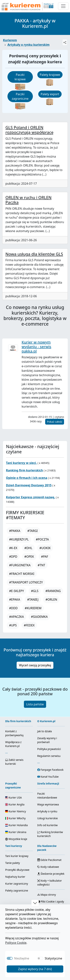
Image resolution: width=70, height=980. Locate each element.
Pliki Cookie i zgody (51, 901)
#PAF (45, 557)
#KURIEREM (33, 608)
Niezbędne (22, 958)
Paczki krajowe (20, 77)
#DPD (13, 557)
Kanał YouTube (50, 777)
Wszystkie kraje (16, 839)
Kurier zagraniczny (17, 884)
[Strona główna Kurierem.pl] (27, 6)
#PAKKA (15, 531)
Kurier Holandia (17, 825)
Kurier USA (14, 797)
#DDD (13, 608)
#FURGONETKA (20, 565)
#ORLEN (51, 600)
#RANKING (53, 591)
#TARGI (33, 531)
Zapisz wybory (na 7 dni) (35, 969)
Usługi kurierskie (48, 818)
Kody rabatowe (48, 867)
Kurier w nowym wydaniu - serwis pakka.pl (36, 347)
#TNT (41, 565)
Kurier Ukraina (16, 832)
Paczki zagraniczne (20, 96)
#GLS (35, 591)
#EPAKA (15, 600)
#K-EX (13, 548)
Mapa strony (47, 895)
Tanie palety (13, 863)
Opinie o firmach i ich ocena (27, 478)
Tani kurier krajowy (17, 856)
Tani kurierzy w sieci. (21, 463)
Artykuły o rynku (47, 811)
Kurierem (10, 40)
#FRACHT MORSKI (22, 574)
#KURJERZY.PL (19, 539)
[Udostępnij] (65, 42)
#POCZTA (42, 539)
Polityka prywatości (49, 749)
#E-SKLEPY (17, 591)
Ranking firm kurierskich (24, 470)
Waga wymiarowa (48, 804)
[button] (35, 903)
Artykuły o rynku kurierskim (28, 45)
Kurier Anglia (15, 804)
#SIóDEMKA (39, 617)
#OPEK (29, 557)
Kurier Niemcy (16, 811)
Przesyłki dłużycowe (17, 870)
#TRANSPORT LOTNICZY (26, 582)
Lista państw (35, 704)
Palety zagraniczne (17, 890)
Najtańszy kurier (15, 877)
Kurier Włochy (15, 818)
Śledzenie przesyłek (51, 874)
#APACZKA (17, 617)
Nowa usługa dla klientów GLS (34, 254)
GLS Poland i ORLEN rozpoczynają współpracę (29, 130)
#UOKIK (45, 548)
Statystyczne (53, 958)
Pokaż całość (55, 422)
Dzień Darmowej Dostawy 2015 (29, 485)
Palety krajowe (50, 75)
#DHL (28, 548)
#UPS (13, 625)
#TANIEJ (33, 600)
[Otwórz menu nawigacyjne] (63, 6)
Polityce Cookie (16, 943)
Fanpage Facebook (52, 770)
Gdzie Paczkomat (49, 860)
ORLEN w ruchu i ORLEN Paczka (28, 200)
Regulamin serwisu (49, 756)
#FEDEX (29, 625)
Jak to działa (45, 731)
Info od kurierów (48, 825)
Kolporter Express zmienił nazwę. (31, 497)
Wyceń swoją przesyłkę (35, 665)
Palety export (50, 94)
